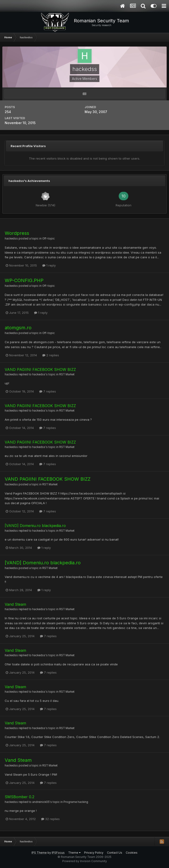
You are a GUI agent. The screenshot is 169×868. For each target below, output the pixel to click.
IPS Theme (39, 853)
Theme (74, 853)
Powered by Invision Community (85, 861)
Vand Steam (15, 604)
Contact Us (115, 853)
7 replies (48, 391)
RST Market (67, 374)
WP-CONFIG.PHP (24, 280)
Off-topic (49, 239)
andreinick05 (41, 802)
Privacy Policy (94, 853)
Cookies (132, 853)
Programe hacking (76, 802)
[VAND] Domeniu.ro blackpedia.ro (35, 526)
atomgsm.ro (18, 328)
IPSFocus (58, 853)
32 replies (50, 819)
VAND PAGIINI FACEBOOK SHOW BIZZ (40, 369)
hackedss (11, 239)
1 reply (49, 265)
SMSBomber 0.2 (20, 797)
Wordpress (17, 233)
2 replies (51, 355)
